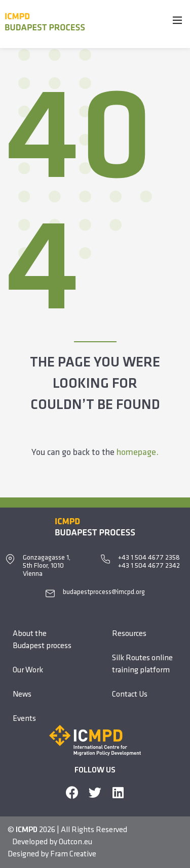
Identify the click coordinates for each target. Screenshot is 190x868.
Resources (129, 634)
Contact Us (130, 695)
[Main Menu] (177, 22)
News (22, 695)
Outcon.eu (75, 842)
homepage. (138, 453)
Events (24, 719)
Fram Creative (73, 854)
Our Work (28, 670)
